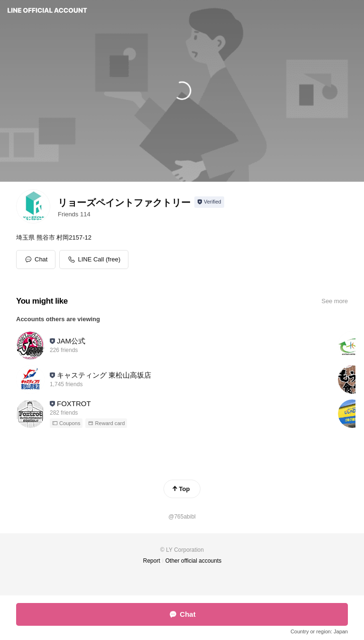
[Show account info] (209, 202)
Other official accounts (194, 561)
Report (152, 561)
